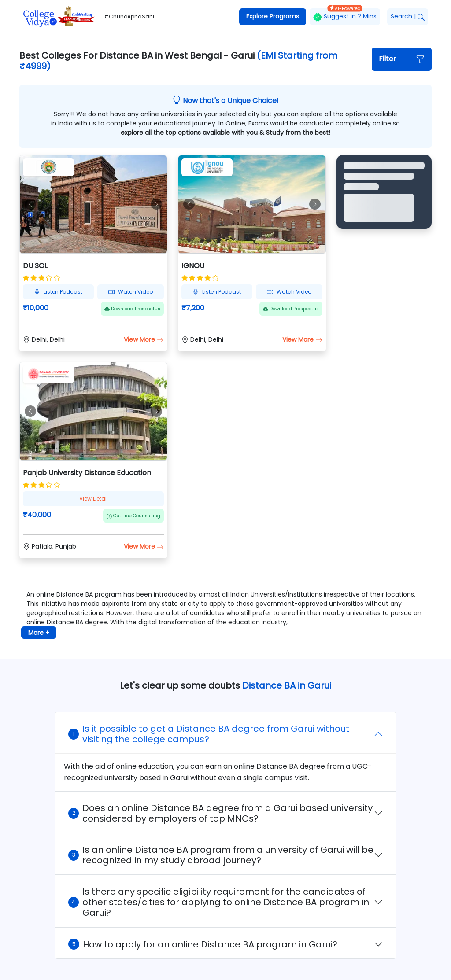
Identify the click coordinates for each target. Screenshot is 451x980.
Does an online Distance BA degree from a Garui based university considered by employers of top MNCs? (220, 813)
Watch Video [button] (131, 292)
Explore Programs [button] (273, 16)
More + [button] (39, 633)
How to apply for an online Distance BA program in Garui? (203, 944)
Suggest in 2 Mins (345, 15)
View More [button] (144, 339)
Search (408, 16)
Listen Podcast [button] (58, 292)
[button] (402, 59)
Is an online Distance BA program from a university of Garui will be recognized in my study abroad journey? (221, 855)
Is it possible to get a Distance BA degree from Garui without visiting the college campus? (209, 734)
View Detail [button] (94, 499)
